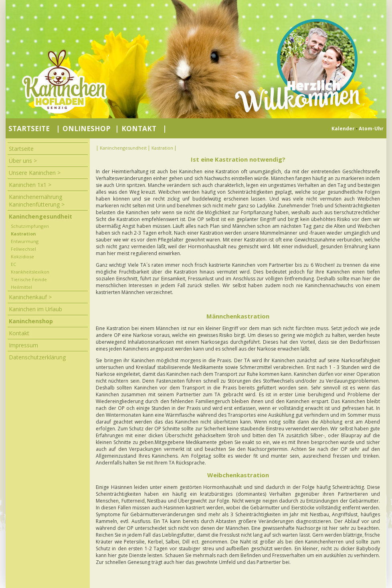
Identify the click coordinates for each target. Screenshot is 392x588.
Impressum (23, 345)
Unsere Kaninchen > (35, 173)
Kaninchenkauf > (30, 297)
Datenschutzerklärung (37, 357)
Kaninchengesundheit (40, 216)
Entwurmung (25, 241)
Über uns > (23, 161)
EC (13, 264)
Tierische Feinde (29, 279)
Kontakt (19, 333)
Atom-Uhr (371, 129)
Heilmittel (21, 287)
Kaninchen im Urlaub (35, 309)
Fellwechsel (23, 249)
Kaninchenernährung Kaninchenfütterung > (37, 201)
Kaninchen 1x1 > (30, 185)
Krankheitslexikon (30, 272)
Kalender (343, 129)
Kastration (23, 234)
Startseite (21, 149)
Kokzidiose (22, 256)
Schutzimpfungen (30, 226)
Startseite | (33, 129)
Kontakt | (144, 129)
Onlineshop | (91, 129)
